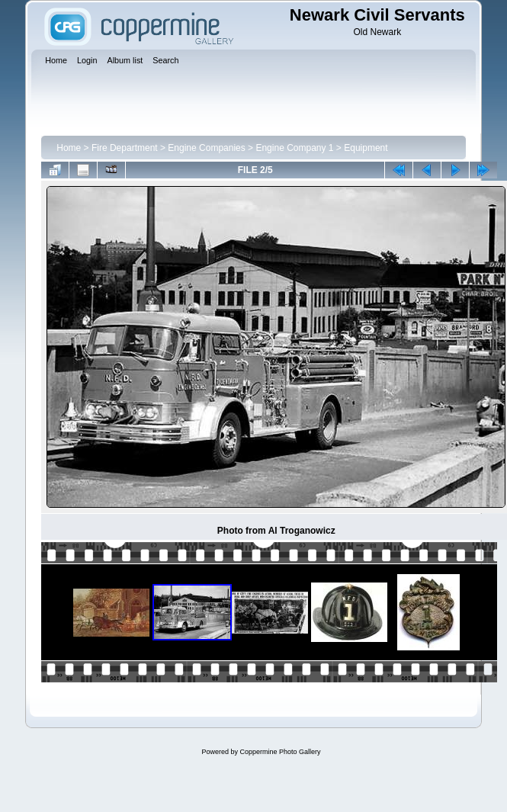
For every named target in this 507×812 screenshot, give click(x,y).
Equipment (366, 148)
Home (69, 148)
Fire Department (125, 148)
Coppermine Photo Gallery (280, 752)
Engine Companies (206, 148)
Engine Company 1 (294, 148)
